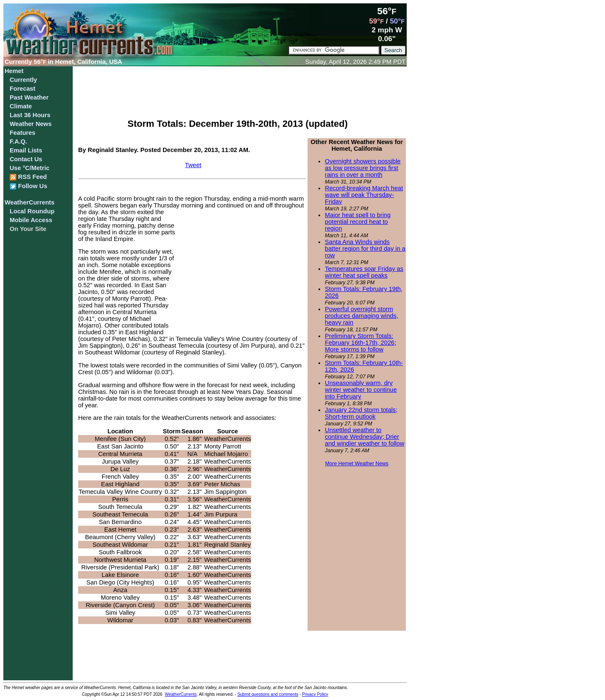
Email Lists (26, 150)
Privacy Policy (315, 694)
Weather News (31, 124)
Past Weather (29, 97)
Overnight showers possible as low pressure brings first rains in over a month (363, 168)
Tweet (193, 165)
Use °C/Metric (30, 168)
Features (22, 133)
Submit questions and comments (268, 694)
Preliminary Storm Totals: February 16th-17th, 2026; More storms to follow (360, 343)
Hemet (14, 71)
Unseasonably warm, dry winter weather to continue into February (361, 390)
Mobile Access (31, 220)
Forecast (22, 89)
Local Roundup (32, 211)
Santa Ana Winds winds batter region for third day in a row (365, 249)
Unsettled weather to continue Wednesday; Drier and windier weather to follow (364, 437)
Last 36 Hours (30, 115)
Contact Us (26, 159)
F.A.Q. (18, 142)
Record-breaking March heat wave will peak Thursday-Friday (364, 195)
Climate (21, 106)
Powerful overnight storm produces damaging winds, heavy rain (361, 316)
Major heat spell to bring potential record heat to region (358, 222)
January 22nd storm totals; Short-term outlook (361, 413)
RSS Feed (28, 177)
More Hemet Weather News (357, 464)
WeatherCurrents (30, 202)
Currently (23, 80)
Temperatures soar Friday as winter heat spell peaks (364, 272)
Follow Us (28, 186)
